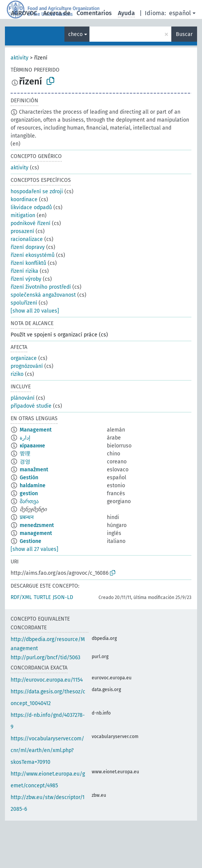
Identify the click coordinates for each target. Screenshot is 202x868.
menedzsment (37, 525)
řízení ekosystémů (33, 255)
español (180, 13)
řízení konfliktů (28, 263)
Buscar (184, 34)
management (36, 533)
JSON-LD (63, 597)
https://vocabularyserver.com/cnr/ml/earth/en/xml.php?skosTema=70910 (47, 750)
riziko (17, 374)
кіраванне (32, 446)
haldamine (33, 486)
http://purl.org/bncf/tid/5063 (45, 658)
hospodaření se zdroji (37, 192)
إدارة (25, 438)
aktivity (20, 58)
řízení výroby (26, 279)
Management (36, 430)
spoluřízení (24, 303)
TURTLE (42, 597)
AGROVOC (24, 13)
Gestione (31, 541)
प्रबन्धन (27, 517)
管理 (25, 454)
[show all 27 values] (34, 549)
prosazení (22, 231)
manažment (34, 470)
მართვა (29, 501)
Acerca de (57, 13)
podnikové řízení (31, 223)
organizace (24, 358)
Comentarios (94, 13)
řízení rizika (24, 271)
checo (75, 34)
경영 (25, 462)
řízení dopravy (28, 247)
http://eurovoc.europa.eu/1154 (47, 680)
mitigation (23, 215)
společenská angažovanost (43, 295)
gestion (29, 493)
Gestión (29, 478)
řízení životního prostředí (41, 287)
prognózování (27, 366)
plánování (23, 398)
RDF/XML (21, 597)
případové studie (31, 406)
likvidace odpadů (31, 207)
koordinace (24, 199)
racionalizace (27, 239)
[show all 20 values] (35, 311)
